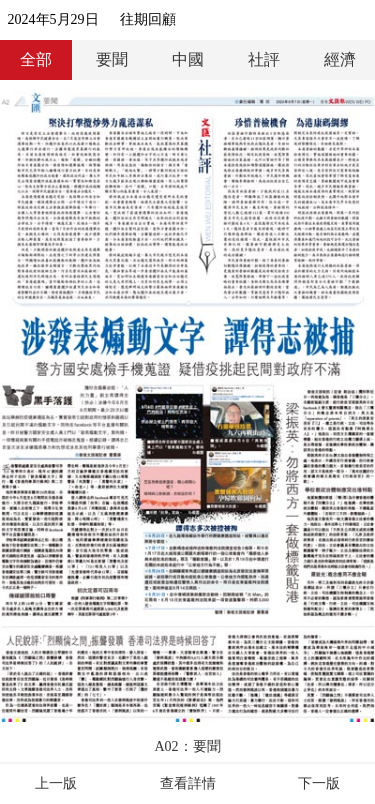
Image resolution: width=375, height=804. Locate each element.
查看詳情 (188, 783)
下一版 (319, 783)
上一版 (56, 783)
